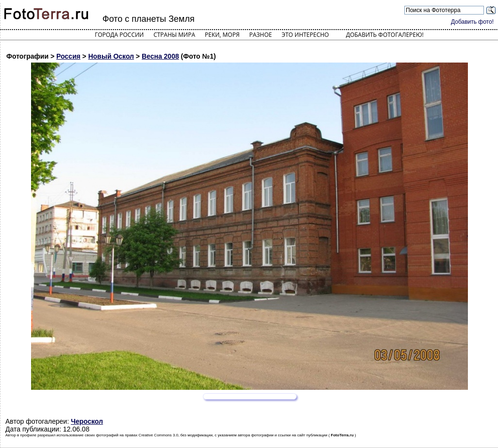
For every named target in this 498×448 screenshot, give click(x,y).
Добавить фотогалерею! (385, 35)
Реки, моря (222, 35)
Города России (119, 35)
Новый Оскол (111, 56)
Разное (261, 35)
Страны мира (174, 35)
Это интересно (305, 35)
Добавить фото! (472, 22)
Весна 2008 (160, 56)
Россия (68, 56)
